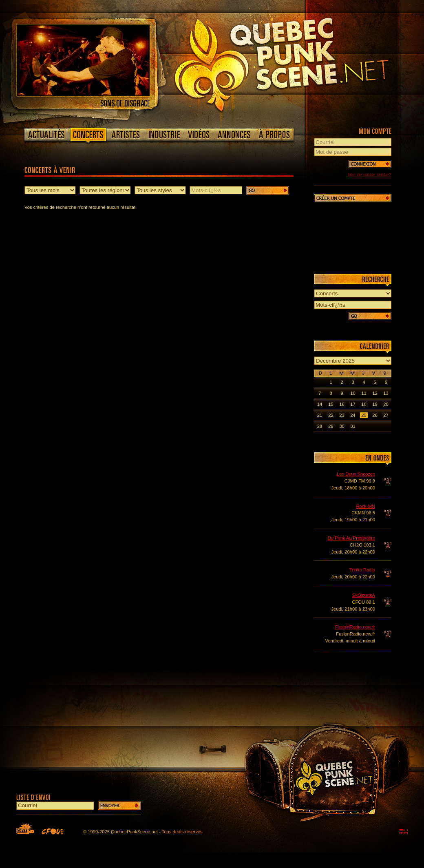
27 (386, 415)
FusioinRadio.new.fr (355, 627)
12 (375, 393)
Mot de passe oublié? (370, 175)
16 (342, 404)
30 (342, 426)
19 (375, 404)
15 (331, 404)
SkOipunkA (364, 595)
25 (364, 415)
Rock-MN (365, 506)
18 (364, 404)
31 (353, 426)
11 (364, 393)
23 (342, 415)
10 (353, 393)
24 (353, 415)
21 (320, 415)
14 (320, 404)
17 (353, 404)
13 (386, 393)
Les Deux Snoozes (356, 474)
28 (320, 426)
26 (375, 415)
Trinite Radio (362, 570)
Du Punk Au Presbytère (351, 538)
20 (386, 404)
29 (331, 426)
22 (331, 415)
